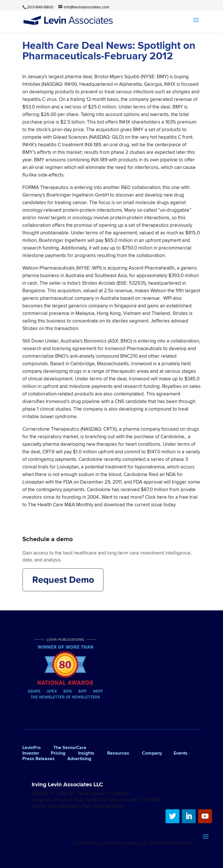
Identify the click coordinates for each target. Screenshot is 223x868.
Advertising (79, 759)
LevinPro (32, 747)
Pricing (58, 753)
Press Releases (38, 759)
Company (152, 753)
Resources (118, 753)
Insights (86, 753)
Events (181, 753)
